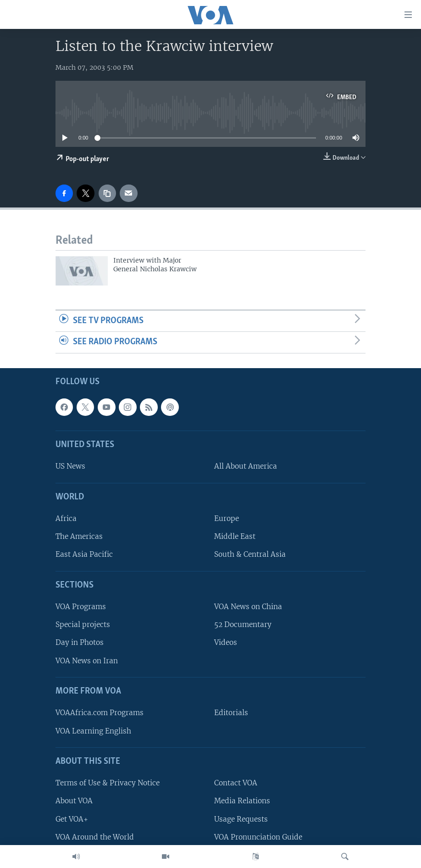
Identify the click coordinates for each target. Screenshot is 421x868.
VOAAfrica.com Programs (100, 713)
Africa (66, 518)
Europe (227, 518)
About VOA (74, 801)
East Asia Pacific (84, 555)
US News (70, 467)
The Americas (79, 537)
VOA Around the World (95, 837)
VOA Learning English (93, 731)
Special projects (83, 625)
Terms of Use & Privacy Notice (108, 783)
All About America (246, 467)
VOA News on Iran (87, 661)
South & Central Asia (250, 555)
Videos (226, 643)
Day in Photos (80, 643)
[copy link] (107, 193)
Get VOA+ (72, 819)
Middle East (235, 537)
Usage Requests (241, 819)
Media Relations (242, 801)
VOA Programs (81, 607)
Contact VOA (236, 783)
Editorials (231, 713)
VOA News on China (248, 607)
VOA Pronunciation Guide (258, 837)
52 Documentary (243, 625)
